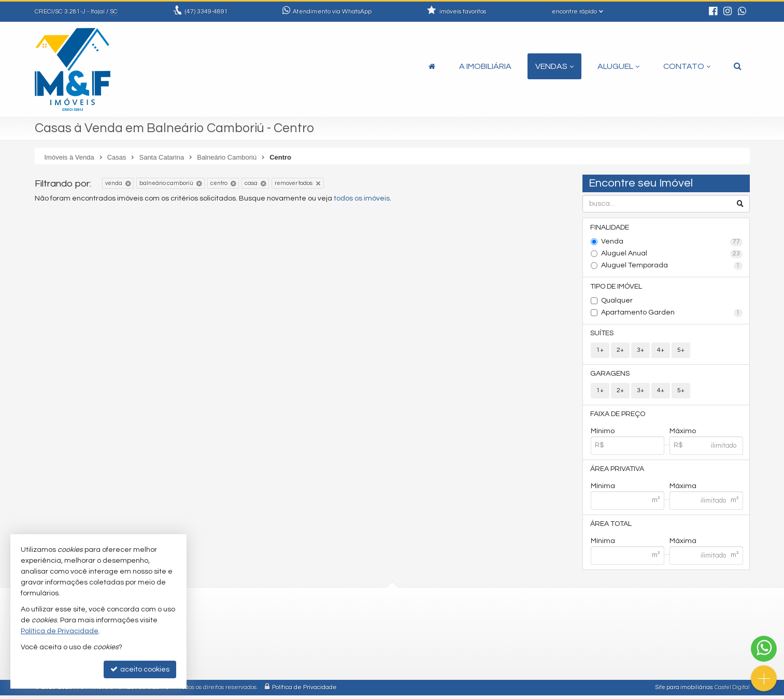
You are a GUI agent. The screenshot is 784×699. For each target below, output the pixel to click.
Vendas (554, 66)
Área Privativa (618, 472)
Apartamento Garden (672, 314)
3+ (640, 352)
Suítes (602, 335)
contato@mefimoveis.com (273, 651)
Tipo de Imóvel (617, 287)
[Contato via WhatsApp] (764, 649)
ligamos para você (259, 664)
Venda (672, 242)
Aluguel (618, 66)
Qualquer (617, 302)
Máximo (683, 434)
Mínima (603, 489)
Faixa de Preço (618, 417)
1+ (600, 352)
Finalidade (610, 227)
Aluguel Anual (672, 254)
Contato (687, 66)
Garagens (610, 376)
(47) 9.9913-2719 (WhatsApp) (276, 639)
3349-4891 (206, 12)
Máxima (683, 489)
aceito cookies (140, 669)
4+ (661, 352)
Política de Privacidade (304, 691)
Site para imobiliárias (684, 691)
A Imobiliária (485, 66)
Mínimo (603, 434)
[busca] (738, 66)
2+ (620, 352)
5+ (681, 352)
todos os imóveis (362, 198)
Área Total (611, 527)
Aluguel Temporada (672, 266)
